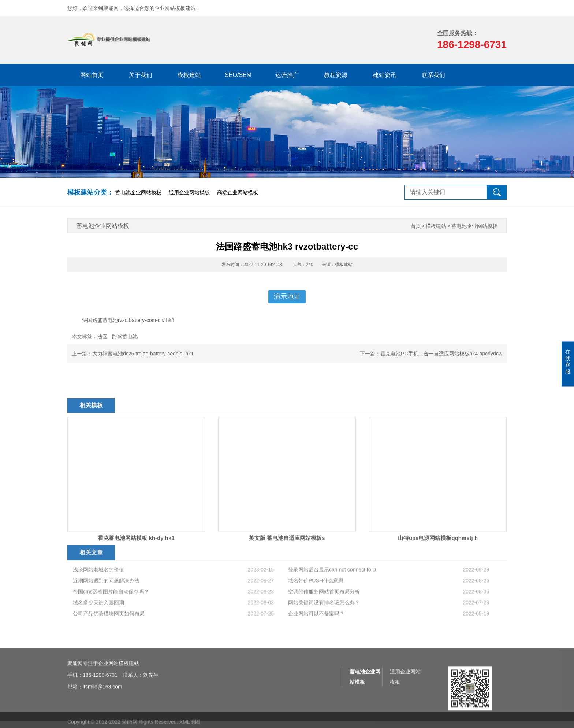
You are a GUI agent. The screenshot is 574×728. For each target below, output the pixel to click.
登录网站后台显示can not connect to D (332, 600)
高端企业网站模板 (238, 192)
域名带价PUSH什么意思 (316, 611)
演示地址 (287, 296)
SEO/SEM (238, 75)
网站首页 (92, 75)
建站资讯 (385, 75)
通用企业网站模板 (189, 192)
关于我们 (141, 75)
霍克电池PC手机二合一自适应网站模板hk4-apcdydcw (441, 354)
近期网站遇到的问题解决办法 (106, 611)
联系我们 (433, 75)
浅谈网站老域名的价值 (98, 600)
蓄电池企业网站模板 (138, 192)
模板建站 (189, 75)
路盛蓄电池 (125, 336)
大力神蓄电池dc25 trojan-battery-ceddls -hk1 (143, 354)
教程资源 (336, 75)
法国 (102, 336)
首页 (416, 226)
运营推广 (287, 75)
